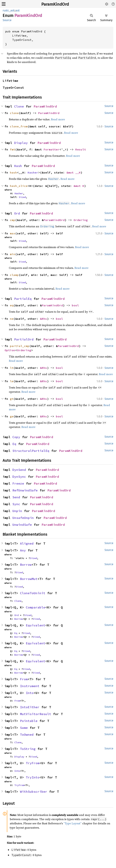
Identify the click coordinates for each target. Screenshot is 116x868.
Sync (16, 504)
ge (12, 416)
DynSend (19, 470)
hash (13, 172)
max (13, 233)
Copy (16, 437)
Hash (18, 166)
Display (21, 143)
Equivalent (36, 625)
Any (23, 550)
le (12, 381)
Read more (58, 119)
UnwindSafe (22, 525)
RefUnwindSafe (25, 490)
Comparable (36, 607)
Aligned (27, 543)
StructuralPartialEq (31, 451)
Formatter (51, 149)
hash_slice (19, 186)
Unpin (17, 511)
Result (81, 149)
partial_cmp (20, 346)
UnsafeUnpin (23, 518)
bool (75, 305)
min (13, 254)
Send (16, 497)
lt (12, 368)
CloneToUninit (33, 593)
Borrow (26, 565)
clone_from (19, 126)
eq (12, 305)
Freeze (18, 483)
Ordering (81, 220)
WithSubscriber (34, 792)
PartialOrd (24, 339)
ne (12, 319)
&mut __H (74, 172)
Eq (14, 444)
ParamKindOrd (55, 4)
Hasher (33, 172)
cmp (13, 220)
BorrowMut (29, 579)
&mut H (79, 186)
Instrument (30, 686)
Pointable (29, 721)
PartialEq (23, 299)
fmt (13, 149)
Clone (19, 106)
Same (24, 728)
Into (30, 693)
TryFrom (33, 763)
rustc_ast (8, 10)
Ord (17, 213)
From (24, 679)
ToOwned (27, 735)
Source (7, 20)
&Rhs (43, 319)
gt (12, 399)
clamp (14, 275)
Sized (22, 197)
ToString (28, 749)
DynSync (19, 477)
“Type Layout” (72, 823)
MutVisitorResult (36, 714)
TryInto (33, 777)
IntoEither (30, 707)
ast (18, 10)
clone (14, 113)
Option (10, 350)
